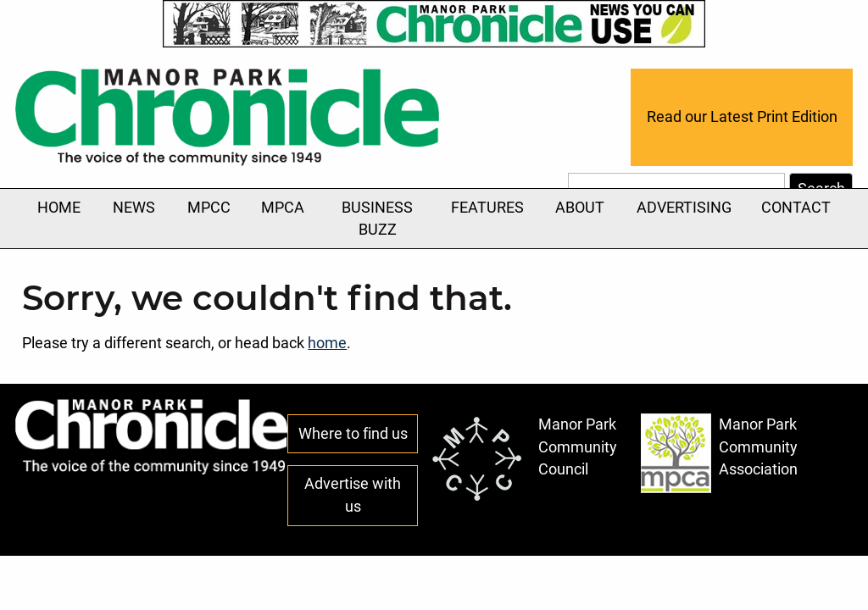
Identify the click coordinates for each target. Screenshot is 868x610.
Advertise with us (353, 495)
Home (59, 208)
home (327, 343)
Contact (796, 208)
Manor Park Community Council (523, 458)
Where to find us (353, 434)
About (580, 217)
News (134, 217)
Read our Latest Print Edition (742, 117)
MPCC (209, 208)
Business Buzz (377, 219)
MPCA (283, 208)
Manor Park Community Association (719, 453)
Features (487, 217)
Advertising (684, 217)
